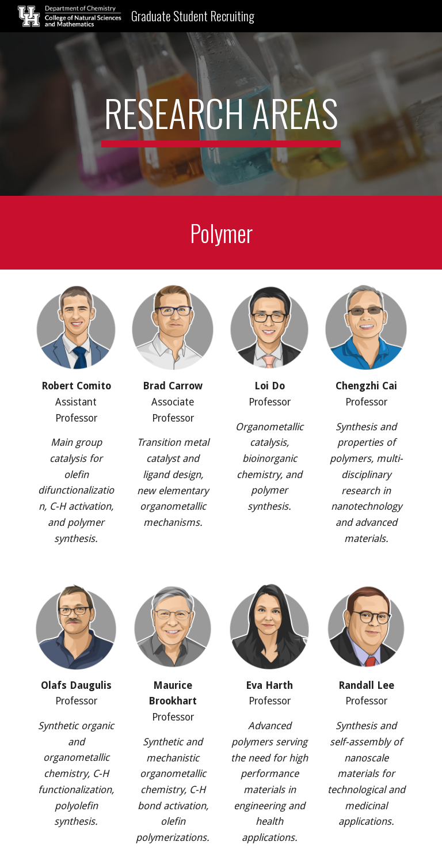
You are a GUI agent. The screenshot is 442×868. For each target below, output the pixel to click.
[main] (221, 114)
